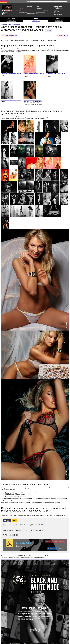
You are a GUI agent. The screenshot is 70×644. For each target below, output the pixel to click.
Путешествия (12, 21)
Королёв (57, 11)
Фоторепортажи (41, 12)
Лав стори (46, 10)
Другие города (58, 14)
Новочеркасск (58, 6)
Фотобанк (12, 18)
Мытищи (57, 13)
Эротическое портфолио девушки (11, 100)
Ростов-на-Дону (58, 9)
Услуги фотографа (32, 10)
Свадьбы (39, 8)
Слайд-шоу (49, 31)
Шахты (56, 7)
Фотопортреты (23, 12)
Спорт (22, 8)
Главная (4, 25)
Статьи (36, 18)
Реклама (19, 10)
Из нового (4, 1)
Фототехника (59, 21)
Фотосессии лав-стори (10, 35)
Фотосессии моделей (32, 14)
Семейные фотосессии (32, 6)
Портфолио (36, 21)
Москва (56, 10)
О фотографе (5, 12)
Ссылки (59, 18)
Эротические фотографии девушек (11, 74)
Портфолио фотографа (14, 25)
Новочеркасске (6, 15)
